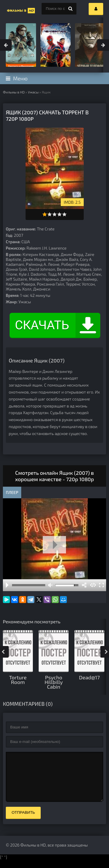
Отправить (23, 821)
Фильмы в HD (14, 92)
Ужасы (33, 92)
